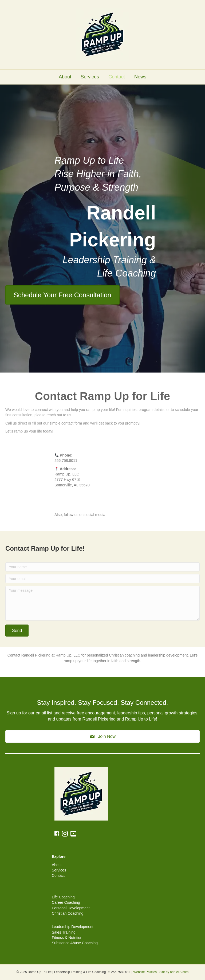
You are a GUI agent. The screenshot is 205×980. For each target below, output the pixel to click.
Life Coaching (63, 897)
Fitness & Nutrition (67, 938)
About (65, 77)
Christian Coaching (68, 913)
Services (90, 77)
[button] (17, 631)
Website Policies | (146, 972)
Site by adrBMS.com (174, 972)
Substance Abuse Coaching (75, 943)
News (140, 77)
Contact (117, 77)
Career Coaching (66, 902)
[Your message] (102, 603)
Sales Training (64, 932)
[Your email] (102, 579)
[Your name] (102, 567)
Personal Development (71, 908)
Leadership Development (73, 927)
